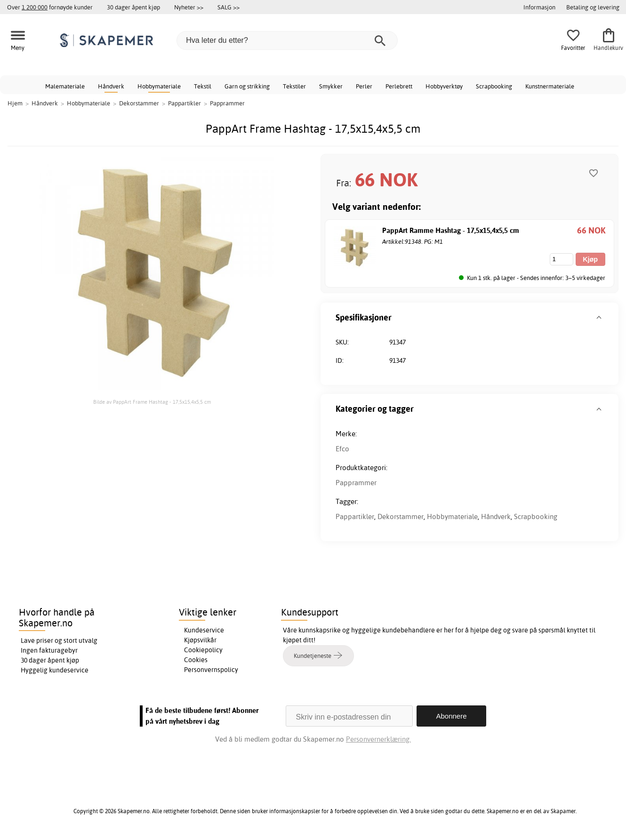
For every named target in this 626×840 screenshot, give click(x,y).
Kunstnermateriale (550, 86)
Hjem (15, 103)
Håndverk (111, 86)
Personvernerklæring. (378, 739)
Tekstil (203, 86)
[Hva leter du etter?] (287, 40)
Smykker (331, 86)
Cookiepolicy (203, 650)
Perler (364, 86)
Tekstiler (294, 86)
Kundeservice (204, 630)
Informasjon (539, 7)
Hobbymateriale (159, 86)
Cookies (196, 660)
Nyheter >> (189, 7)
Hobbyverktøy (444, 86)
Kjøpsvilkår (200, 640)
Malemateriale (65, 86)
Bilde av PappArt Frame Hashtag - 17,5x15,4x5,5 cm (152, 402)
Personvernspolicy (211, 670)
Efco (342, 449)
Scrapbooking (494, 86)
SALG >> (229, 7)
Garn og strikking (247, 86)
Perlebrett (399, 86)
